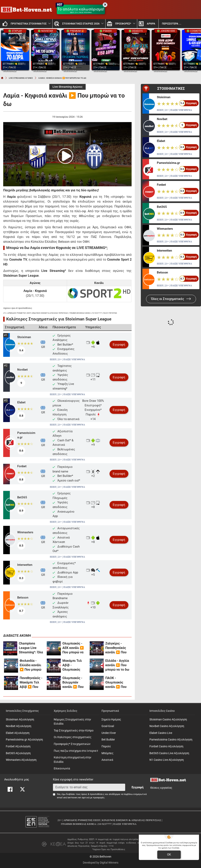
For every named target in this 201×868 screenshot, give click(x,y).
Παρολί (106, 746)
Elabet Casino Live (161, 733)
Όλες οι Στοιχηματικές (171, 299)
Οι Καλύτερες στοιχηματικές (73, 737)
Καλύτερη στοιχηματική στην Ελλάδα (73, 760)
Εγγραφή (119, 345)
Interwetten (25, 565)
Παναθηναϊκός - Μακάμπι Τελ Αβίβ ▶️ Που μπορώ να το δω (32, 683)
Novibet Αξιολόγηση (19, 726)
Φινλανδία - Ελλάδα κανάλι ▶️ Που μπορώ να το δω (30, 665)
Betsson (23, 598)
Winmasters (25, 532)
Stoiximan (24, 337)
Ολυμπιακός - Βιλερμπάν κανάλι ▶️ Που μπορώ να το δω (74, 683)
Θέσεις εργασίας (161, 788)
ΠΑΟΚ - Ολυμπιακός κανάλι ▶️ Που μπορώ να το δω (117, 683)
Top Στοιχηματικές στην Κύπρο (74, 731)
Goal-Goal (108, 726)
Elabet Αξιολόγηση (18, 733)
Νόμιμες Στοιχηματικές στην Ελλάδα (72, 722)
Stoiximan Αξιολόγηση (20, 720)
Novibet (22, 370)
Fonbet (22, 466)
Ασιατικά (107, 760)
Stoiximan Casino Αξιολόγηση (168, 720)
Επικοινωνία (62, 769)
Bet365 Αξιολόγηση (18, 753)
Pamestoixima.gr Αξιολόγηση (24, 740)
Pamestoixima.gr (26, 435)
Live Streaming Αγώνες (68, 87)
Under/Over (109, 733)
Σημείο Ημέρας (111, 720)
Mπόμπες (108, 753)
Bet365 (22, 497)
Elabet (21, 402)
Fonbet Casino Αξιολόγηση (166, 746)
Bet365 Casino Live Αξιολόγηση (169, 753)
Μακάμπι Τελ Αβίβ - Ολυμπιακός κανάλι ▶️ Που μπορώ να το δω (74, 665)
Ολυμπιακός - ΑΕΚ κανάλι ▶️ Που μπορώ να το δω (73, 648)
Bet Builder (108, 740)
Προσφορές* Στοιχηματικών (72, 744)
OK (169, 855)
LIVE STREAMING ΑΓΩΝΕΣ (21, 78)
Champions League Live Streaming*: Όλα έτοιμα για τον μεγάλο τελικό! (31, 648)
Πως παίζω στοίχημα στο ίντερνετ (76, 751)
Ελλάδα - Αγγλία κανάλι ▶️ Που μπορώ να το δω (117, 665)
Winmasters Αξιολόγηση (21, 760)
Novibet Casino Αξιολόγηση (167, 726)
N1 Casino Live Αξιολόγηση (167, 760)
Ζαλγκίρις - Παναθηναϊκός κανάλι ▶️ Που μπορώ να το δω (117, 648)
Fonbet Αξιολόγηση (18, 746)
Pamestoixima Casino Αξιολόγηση (171, 740)
